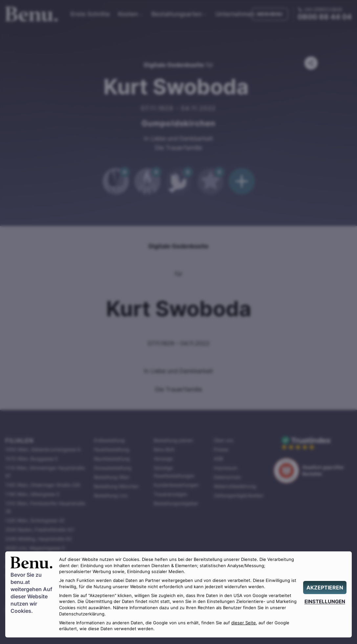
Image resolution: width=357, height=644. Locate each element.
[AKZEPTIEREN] (325, 588)
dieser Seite (244, 623)
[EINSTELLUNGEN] (325, 601)
